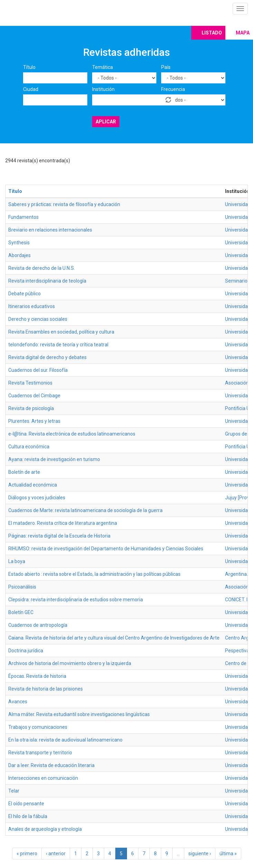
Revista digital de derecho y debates (47, 357)
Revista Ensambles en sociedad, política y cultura (61, 332)
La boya (17, 561)
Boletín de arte (24, 472)
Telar (14, 791)
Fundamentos (23, 217)
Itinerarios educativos (32, 306)
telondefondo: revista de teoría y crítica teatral (58, 345)
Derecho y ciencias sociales (38, 319)
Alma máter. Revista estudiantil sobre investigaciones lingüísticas (79, 714)
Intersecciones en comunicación (43, 778)
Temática (103, 67)
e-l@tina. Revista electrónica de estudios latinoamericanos (72, 434)
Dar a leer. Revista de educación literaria (51, 765)
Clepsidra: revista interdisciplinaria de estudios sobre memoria (76, 600)
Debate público (25, 294)
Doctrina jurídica (26, 651)
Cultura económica (29, 447)
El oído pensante (26, 804)
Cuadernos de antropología (38, 625)
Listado (212, 33)
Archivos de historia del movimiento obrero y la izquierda (70, 663)
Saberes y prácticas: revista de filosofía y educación (64, 204)
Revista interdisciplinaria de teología (47, 281)
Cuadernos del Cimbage (34, 396)
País (166, 67)
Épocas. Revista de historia (37, 676)
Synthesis (19, 243)
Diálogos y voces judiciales (37, 498)
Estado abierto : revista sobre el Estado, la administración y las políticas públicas (94, 574)
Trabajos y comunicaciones (38, 727)
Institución (103, 89)
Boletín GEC (21, 612)
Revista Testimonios (30, 383)
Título (29, 67)
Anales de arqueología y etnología (45, 829)
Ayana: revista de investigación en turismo (54, 459)
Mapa (243, 33)
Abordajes (20, 255)
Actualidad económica (33, 485)
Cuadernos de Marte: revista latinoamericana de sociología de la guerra (85, 510)
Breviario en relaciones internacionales (50, 230)
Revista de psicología (31, 408)
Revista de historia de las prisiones (46, 689)
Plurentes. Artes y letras (34, 421)
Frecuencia (173, 89)
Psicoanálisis (22, 587)
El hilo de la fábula (28, 816)
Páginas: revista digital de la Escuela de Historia (59, 536)
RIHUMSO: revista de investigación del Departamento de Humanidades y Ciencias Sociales (106, 549)
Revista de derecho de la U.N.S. (42, 268)
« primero (27, 854)
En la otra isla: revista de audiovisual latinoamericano (65, 740)
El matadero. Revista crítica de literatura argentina (63, 523)
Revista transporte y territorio (40, 753)
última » (228, 854)
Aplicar (106, 122)
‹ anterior (56, 854)
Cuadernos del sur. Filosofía (38, 370)
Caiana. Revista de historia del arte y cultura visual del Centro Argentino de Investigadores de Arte (114, 638)
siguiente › (200, 854)
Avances (18, 702)
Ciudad (31, 89)
